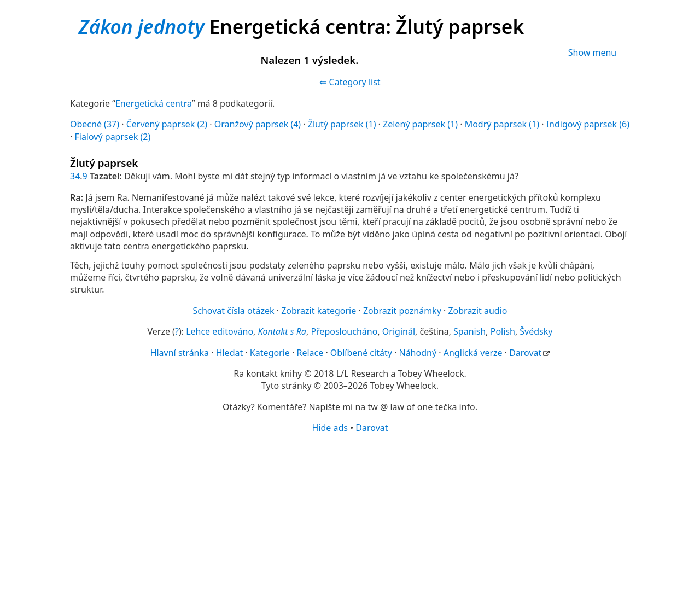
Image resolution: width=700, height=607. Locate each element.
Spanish (469, 331)
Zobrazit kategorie (319, 311)
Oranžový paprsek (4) (258, 124)
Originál (399, 331)
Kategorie (270, 353)
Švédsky (536, 331)
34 (75, 176)
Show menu (593, 52)
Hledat (230, 353)
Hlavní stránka (180, 353)
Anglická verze (473, 353)
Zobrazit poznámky (402, 311)
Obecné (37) (95, 124)
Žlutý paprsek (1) (342, 124)
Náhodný (418, 353)
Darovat (525, 353)
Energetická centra (154, 103)
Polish (503, 331)
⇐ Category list (350, 82)
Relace (310, 353)
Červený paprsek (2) (167, 124)
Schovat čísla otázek (234, 311)
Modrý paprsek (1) (502, 124)
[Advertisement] (350, 520)
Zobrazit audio (477, 311)
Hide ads (330, 428)
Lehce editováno (220, 331)
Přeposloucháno (344, 331)
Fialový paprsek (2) (112, 137)
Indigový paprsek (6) (588, 124)
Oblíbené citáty (361, 353)
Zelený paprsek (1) (420, 124)
